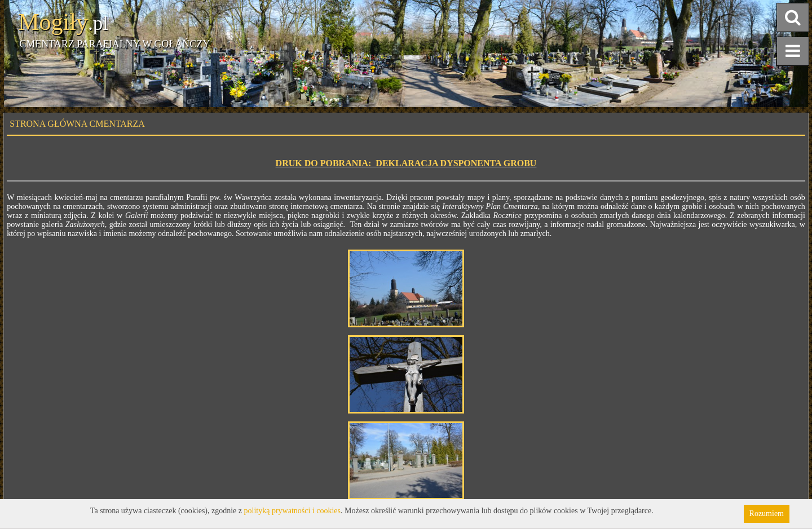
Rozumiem (767, 514)
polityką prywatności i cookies (292, 511)
